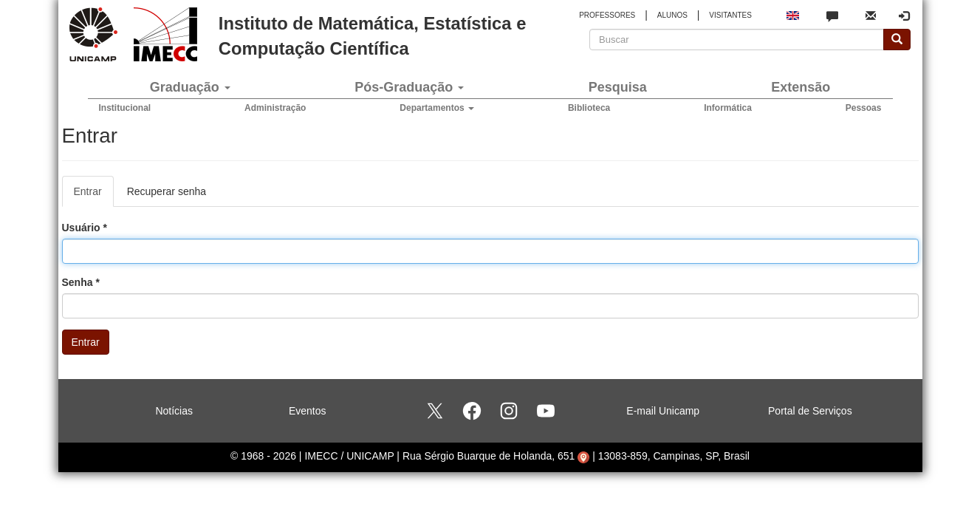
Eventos (308, 411)
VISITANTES (730, 15)
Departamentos (437, 108)
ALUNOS (672, 15)
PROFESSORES (607, 15)
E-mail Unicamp (663, 411)
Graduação (190, 87)
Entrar (94, 195)
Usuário (85, 228)
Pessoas (864, 108)
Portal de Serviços (810, 411)
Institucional (125, 108)
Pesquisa (618, 87)
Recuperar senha (167, 191)
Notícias (174, 411)
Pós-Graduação (409, 87)
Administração (275, 108)
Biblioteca (589, 108)
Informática (728, 108)
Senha (81, 282)
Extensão (801, 87)
